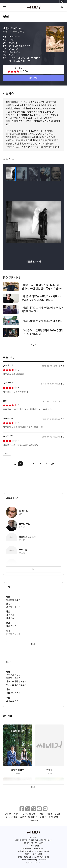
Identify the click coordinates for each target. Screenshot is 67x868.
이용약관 (43, 817)
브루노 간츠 (13, 58)
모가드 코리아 (12, 701)
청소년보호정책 (11, 817)
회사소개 (17, 814)
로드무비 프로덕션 (14, 675)
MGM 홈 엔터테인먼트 (16, 685)
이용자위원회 (34, 821)
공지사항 (8, 814)
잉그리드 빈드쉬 (13, 607)
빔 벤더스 (13, 55)
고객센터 (41, 814)
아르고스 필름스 (13, 678)
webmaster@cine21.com (37, 860)
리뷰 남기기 (33, 78)
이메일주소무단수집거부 (28, 817)
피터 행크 (10, 618)
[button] (58, 175)
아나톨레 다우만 (13, 600)
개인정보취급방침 (53, 814)
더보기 (34, 345)
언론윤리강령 (54, 817)
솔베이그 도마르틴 (33, 58)
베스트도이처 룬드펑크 (16, 682)
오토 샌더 (20, 61)
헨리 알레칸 (11, 626)
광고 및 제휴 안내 (29, 814)
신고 (63, 366)
